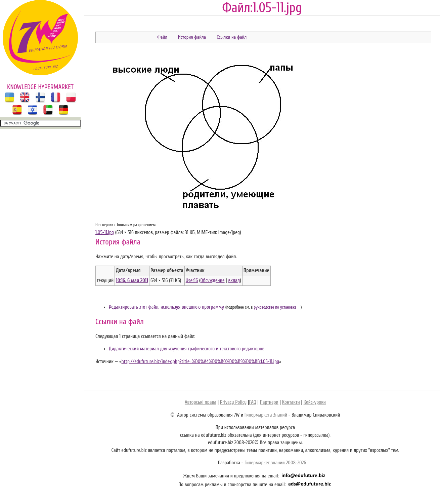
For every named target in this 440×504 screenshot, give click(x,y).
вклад (234, 281)
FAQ (252, 402)
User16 (192, 281)
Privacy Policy (233, 402)
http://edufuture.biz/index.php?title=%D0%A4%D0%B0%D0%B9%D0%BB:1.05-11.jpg (200, 362)
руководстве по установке (275, 307)
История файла (192, 37)
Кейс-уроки (315, 402)
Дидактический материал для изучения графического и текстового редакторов (187, 349)
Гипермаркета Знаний (266, 415)
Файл (162, 37)
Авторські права (201, 402)
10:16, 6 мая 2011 (132, 281)
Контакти (291, 402)
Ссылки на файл (232, 37)
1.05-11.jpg (105, 232)
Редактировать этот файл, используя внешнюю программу (166, 307)
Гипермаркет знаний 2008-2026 (275, 463)
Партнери (269, 402)
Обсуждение (213, 281)
